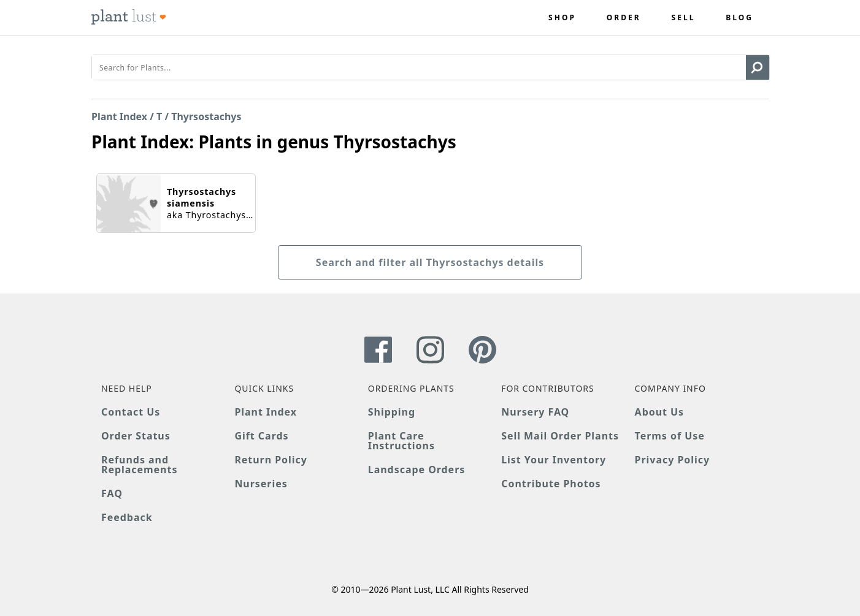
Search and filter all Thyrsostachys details (430, 262)
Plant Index (119, 116)
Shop (562, 18)
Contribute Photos (551, 484)
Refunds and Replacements (139, 465)
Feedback (127, 517)
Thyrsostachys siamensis (202, 197)
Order (624, 18)
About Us (660, 412)
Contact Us (131, 412)
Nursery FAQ (535, 412)
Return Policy (271, 460)
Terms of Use (670, 436)
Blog (739, 18)
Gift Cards (261, 436)
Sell (684, 18)
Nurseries (261, 484)
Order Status (136, 436)
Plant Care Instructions (401, 441)
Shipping (392, 412)
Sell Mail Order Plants (560, 436)
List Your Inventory (554, 460)
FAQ (112, 493)
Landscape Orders (417, 470)
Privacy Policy (672, 460)
